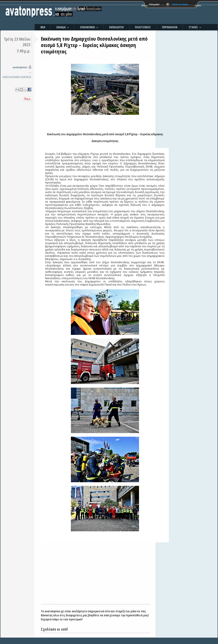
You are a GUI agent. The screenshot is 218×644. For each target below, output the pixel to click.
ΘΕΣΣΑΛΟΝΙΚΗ (11, 77)
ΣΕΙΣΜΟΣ (26, 77)
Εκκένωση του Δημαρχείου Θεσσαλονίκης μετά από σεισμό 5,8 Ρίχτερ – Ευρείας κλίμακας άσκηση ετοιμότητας (94, 45)
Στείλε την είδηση (180, 4)
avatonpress (20, 67)
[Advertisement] (155, 13)
